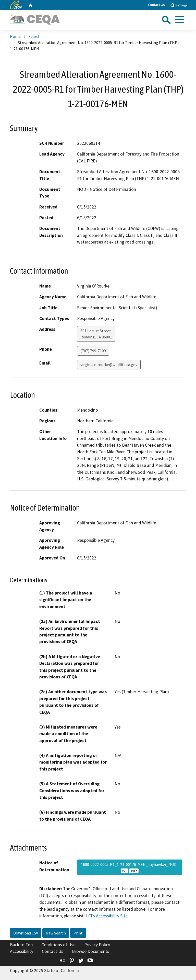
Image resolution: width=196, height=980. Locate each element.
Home (15, 36)
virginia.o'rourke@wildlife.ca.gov (109, 365)
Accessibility (22, 951)
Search (34, 36)
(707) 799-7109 (93, 351)
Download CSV (26, 933)
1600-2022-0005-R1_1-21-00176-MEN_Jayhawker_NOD (130, 867)
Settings (179, 5)
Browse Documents (91, 951)
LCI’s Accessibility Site (107, 916)
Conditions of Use (58, 945)
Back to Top (21, 945)
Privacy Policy (97, 945)
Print (78, 933)
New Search (56, 933)
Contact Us (156, 5)
